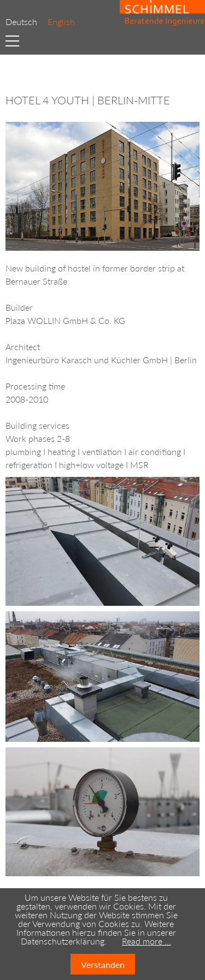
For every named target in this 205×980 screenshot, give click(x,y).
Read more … (147, 941)
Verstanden (103, 964)
